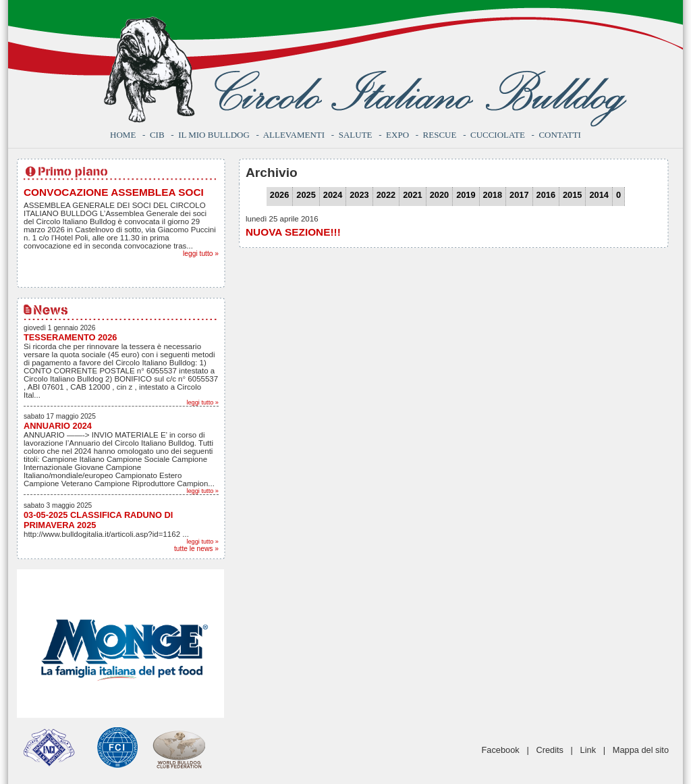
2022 (386, 195)
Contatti (560, 135)
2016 (546, 195)
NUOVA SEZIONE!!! (293, 232)
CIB (157, 135)
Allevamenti (294, 135)
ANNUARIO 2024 (58, 426)
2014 (599, 195)
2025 (306, 195)
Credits (550, 750)
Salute (356, 135)
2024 (333, 195)
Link (588, 750)
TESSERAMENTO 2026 (70, 337)
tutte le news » (196, 549)
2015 (572, 195)
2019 (466, 195)
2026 (279, 195)
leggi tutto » (201, 254)
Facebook (501, 750)
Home (123, 135)
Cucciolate (498, 135)
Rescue (440, 135)
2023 (359, 195)
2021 (412, 195)
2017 (519, 195)
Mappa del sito (641, 750)
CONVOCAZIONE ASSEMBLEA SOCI (114, 192)
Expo (397, 135)
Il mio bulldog (214, 135)
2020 (439, 195)
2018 (493, 195)
